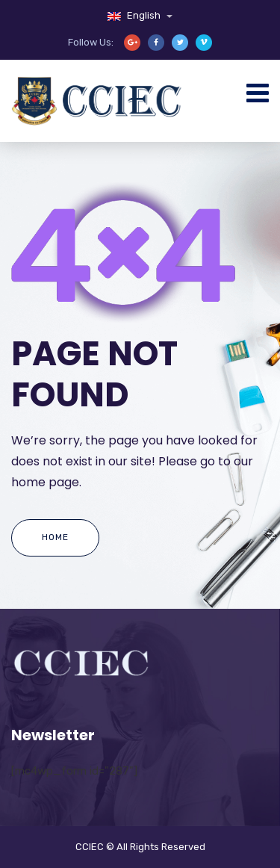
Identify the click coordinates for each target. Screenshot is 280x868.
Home (55, 537)
